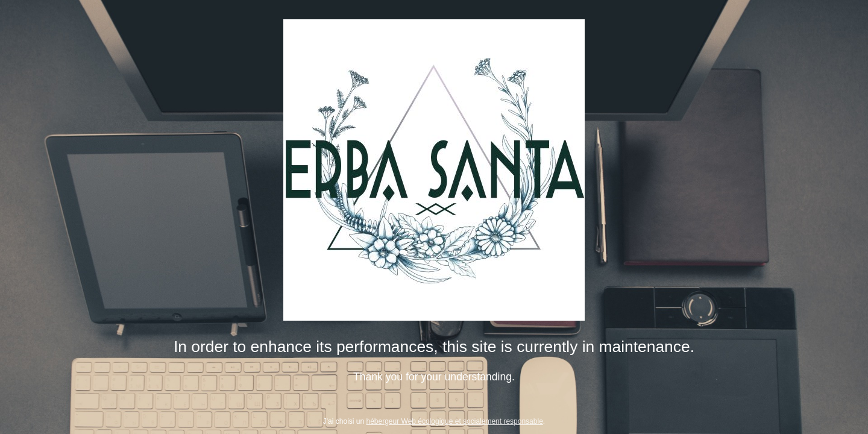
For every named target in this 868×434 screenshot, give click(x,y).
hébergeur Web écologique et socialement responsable (455, 421)
